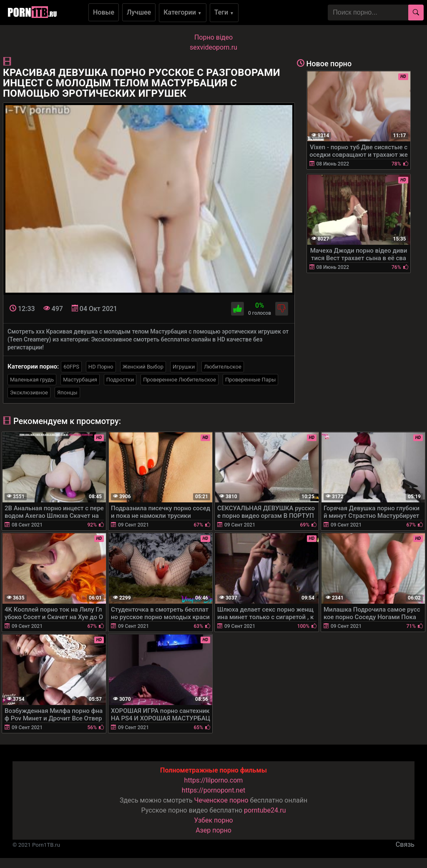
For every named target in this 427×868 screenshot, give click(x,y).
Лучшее (139, 12)
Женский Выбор (143, 367)
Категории (183, 12)
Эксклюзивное (29, 393)
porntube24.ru (265, 810)
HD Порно (101, 367)
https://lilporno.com (214, 780)
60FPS (71, 367)
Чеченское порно (221, 800)
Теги (224, 12)
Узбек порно (213, 820)
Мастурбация (80, 380)
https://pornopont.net (213, 790)
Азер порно (213, 830)
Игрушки (184, 367)
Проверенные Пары (250, 380)
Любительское (223, 367)
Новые (104, 12)
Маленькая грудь (32, 380)
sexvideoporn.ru (213, 47)
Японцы (67, 393)
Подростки (120, 380)
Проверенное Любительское (180, 380)
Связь (405, 844)
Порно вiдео (213, 37)
